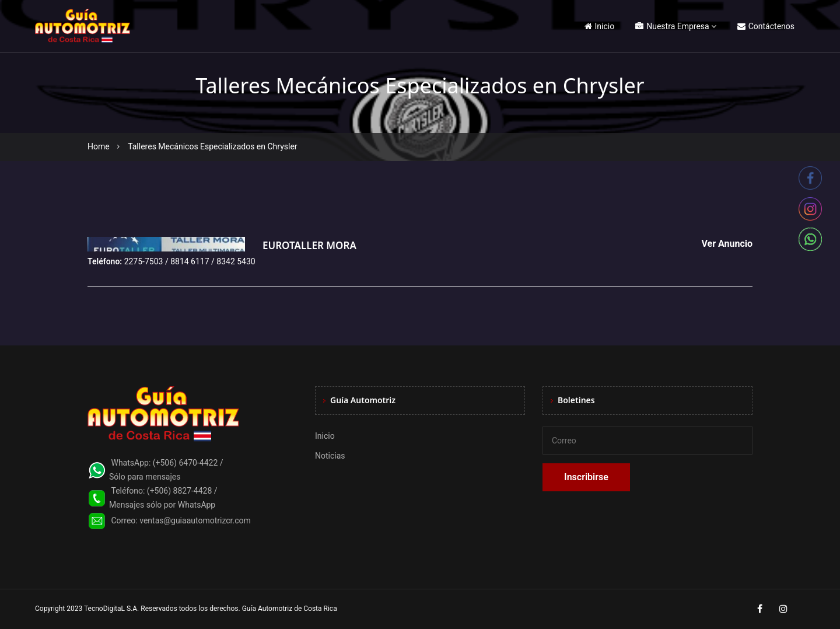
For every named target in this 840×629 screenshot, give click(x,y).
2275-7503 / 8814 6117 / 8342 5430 (190, 261)
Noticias (330, 456)
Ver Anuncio (727, 244)
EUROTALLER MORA (309, 245)
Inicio (600, 26)
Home (99, 146)
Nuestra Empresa (672, 26)
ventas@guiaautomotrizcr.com (195, 520)
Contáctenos (766, 26)
